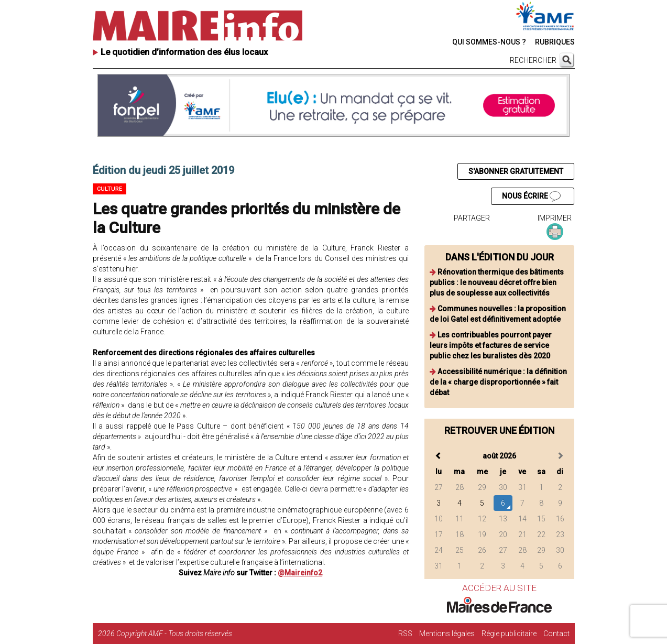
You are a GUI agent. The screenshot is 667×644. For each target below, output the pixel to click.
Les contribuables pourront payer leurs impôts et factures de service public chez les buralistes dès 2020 (491, 345)
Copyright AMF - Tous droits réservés (174, 634)
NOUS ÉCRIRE (531, 197)
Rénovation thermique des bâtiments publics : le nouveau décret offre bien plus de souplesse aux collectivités (497, 282)
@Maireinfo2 (300, 573)
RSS (405, 634)
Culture (110, 189)
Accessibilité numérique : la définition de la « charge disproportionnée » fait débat (498, 382)
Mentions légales (447, 634)
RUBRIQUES (555, 42)
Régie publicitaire (509, 634)
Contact (556, 634)
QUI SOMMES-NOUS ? (489, 42)
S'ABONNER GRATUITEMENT (516, 171)
